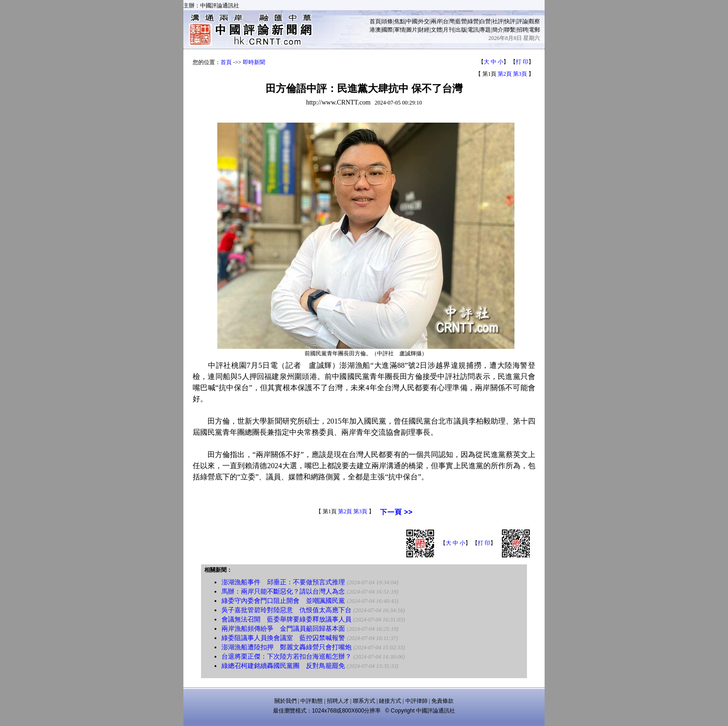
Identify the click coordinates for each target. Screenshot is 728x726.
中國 (412, 21)
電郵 (534, 30)
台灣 (448, 21)
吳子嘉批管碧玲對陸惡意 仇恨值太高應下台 (286, 610)
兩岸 (436, 21)
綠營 (473, 21)
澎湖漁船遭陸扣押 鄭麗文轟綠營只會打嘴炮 (286, 647)
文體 (436, 30)
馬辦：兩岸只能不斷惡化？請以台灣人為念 (283, 592)
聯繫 (510, 30)
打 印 (522, 62)
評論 (522, 21)
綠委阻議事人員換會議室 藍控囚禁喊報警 (283, 638)
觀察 (534, 21)
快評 (510, 21)
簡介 (498, 30)
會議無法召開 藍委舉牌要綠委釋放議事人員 (286, 619)
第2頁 (505, 74)
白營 (485, 21)
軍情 (400, 30)
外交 (424, 21)
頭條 (387, 21)
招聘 (522, 30)
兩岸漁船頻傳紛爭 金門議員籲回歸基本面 (283, 629)
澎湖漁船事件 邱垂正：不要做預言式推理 (283, 582)
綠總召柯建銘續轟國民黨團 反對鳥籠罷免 (283, 666)
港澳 (375, 30)
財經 (424, 30)
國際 (387, 30)
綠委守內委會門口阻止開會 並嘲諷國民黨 (283, 601)
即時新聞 (254, 62)
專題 (485, 30)
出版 (461, 30)
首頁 (375, 21)
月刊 (448, 30)
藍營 (461, 21)
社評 (498, 21)
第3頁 (520, 74)
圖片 (412, 30)
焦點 (400, 21)
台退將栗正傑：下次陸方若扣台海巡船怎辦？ (286, 657)
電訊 (473, 30)
